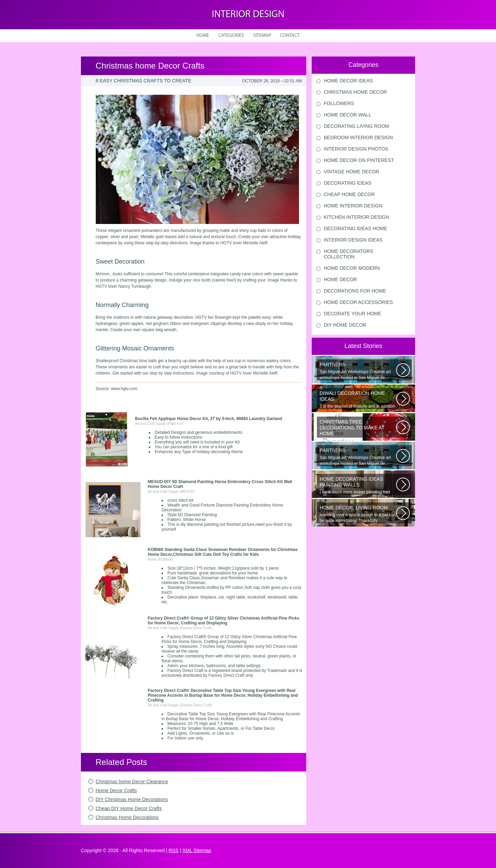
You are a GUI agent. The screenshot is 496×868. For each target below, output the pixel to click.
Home (203, 36)
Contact (290, 36)
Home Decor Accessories (358, 302)
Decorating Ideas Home (355, 228)
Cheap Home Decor (349, 194)
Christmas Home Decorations (127, 817)
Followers (339, 103)
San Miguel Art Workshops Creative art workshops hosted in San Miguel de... (358, 371)
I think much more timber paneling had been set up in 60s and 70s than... (358, 486)
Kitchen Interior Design (356, 217)
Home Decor (340, 279)
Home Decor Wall (348, 115)
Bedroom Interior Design (358, 137)
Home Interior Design (353, 206)
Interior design (248, 15)
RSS (173, 850)
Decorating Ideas (348, 183)
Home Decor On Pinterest (359, 160)
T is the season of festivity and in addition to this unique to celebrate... (358, 400)
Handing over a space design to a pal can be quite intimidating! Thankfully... (358, 514)
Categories (231, 36)
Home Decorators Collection (348, 254)
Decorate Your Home (353, 314)
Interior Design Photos (356, 149)
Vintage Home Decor (352, 172)
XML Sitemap (197, 850)
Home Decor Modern (352, 268)
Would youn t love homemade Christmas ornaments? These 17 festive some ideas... (358, 428)
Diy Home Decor (345, 325)
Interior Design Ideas (353, 240)
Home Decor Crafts (116, 790)
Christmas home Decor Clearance (132, 782)
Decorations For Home (355, 291)
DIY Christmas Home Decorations (132, 799)
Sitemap (262, 36)
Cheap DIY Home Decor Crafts (129, 808)
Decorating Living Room (356, 126)
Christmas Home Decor (355, 92)
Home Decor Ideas (348, 81)
